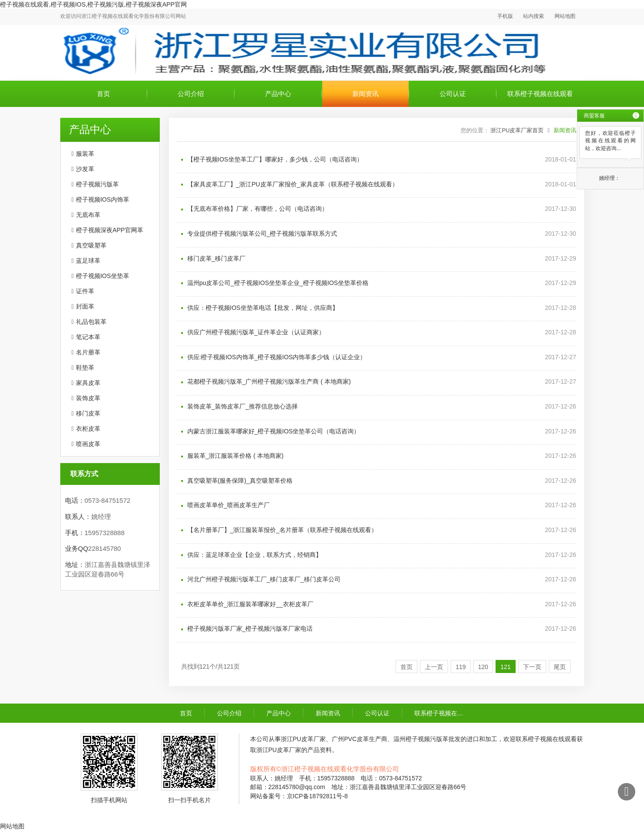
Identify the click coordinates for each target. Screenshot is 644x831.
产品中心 (278, 94)
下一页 (532, 667)
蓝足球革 (88, 261)
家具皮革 (88, 383)
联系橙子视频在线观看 (540, 94)
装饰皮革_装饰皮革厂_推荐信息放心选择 (243, 406)
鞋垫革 (85, 367)
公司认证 (453, 94)
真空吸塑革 (91, 245)
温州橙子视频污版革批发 (427, 739)
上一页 (434, 667)
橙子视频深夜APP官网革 (110, 230)
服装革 (85, 154)
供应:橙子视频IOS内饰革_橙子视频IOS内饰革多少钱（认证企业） (277, 357)
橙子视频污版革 (97, 184)
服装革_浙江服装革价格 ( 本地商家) (236, 456)
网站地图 (565, 16)
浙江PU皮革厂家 (303, 739)
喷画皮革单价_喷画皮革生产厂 (229, 505)
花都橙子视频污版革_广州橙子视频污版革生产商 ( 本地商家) (269, 381)
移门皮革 (88, 413)
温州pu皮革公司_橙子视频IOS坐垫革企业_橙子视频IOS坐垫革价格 (278, 283)
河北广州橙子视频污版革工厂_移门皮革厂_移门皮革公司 (264, 579)
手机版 (505, 16)
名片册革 (88, 352)
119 (460, 667)
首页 (103, 94)
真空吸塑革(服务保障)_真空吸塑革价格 (240, 481)
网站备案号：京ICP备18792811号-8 (299, 796)
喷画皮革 (88, 444)
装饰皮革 (88, 398)
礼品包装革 (91, 322)
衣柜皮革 (88, 429)
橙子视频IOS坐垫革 (103, 276)
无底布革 (88, 215)
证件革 (85, 291)
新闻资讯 (365, 94)
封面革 (85, 306)
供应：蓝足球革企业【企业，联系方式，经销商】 (255, 555)
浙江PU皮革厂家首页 (517, 130)
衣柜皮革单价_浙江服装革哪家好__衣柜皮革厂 (250, 604)
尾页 (560, 667)
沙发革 (85, 169)
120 (483, 667)
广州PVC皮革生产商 (360, 739)
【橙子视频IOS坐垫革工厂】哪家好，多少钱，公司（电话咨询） (275, 159)
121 (505, 667)
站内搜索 (534, 16)
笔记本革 (88, 337)
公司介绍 (191, 94)
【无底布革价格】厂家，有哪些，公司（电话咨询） (258, 209)
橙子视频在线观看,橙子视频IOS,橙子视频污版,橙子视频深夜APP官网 (93, 4)
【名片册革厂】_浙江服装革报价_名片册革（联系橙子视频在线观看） (282, 530)
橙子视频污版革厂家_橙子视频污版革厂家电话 (250, 628)
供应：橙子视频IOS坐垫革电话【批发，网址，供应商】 (263, 308)
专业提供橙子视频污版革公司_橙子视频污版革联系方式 (262, 234)
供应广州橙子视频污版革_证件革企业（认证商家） (256, 332)
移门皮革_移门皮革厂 (217, 258)
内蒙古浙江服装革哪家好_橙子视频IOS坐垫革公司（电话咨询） (274, 431)
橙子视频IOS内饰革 (103, 199)
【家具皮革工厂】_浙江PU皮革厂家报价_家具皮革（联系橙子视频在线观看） (293, 184)
